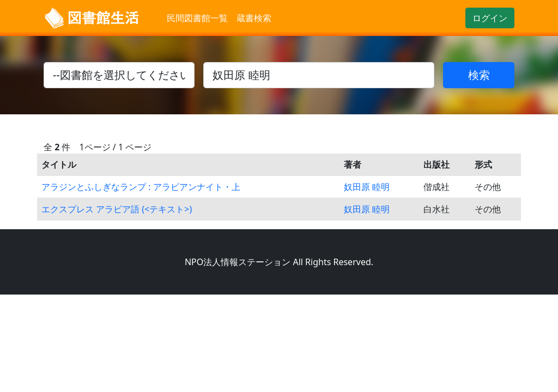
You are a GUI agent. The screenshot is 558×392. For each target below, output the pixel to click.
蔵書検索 (254, 18)
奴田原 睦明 (367, 187)
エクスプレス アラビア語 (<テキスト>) (117, 209)
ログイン (490, 18)
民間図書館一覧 (197, 18)
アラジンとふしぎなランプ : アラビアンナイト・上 (141, 187)
